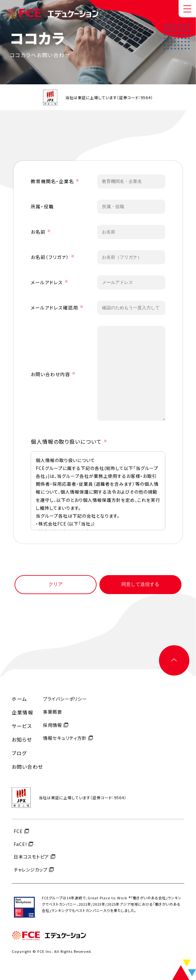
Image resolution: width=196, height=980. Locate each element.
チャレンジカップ (31, 875)
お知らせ (22, 740)
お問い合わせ (27, 767)
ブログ (19, 753)
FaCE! (20, 850)
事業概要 (53, 718)
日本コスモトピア (31, 863)
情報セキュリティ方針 (65, 744)
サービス (22, 726)
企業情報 (22, 712)
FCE (18, 837)
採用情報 (53, 731)
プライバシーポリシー (65, 705)
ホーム (19, 699)
